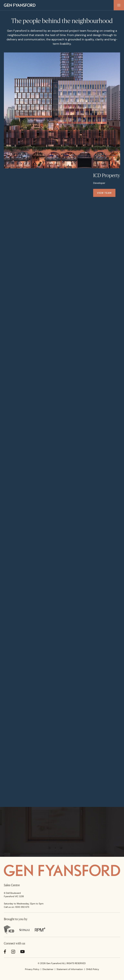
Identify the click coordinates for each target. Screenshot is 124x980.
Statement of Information (70, 969)
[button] (119, 5)
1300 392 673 (22, 907)
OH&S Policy (93, 969)
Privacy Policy (32, 969)
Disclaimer (48, 969)
